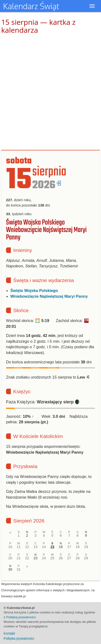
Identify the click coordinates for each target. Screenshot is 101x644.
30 (10, 569)
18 (78, 547)
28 (78, 558)
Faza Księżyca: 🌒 (43, 402)
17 (69, 547)
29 (86, 558)
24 (44, 558)
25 (52, 558)
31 (19, 569)
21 (19, 558)
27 (69, 558)
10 (10, 547)
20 (10, 558)
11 (19, 547)
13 (35, 547)
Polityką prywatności (21, 617)
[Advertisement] (50, 92)
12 (27, 547)
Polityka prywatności (19, 638)
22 (27, 558)
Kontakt (9, 633)
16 (61, 547)
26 (61, 558)
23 (35, 558)
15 (52, 547)
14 (44, 547)
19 (86, 547)
